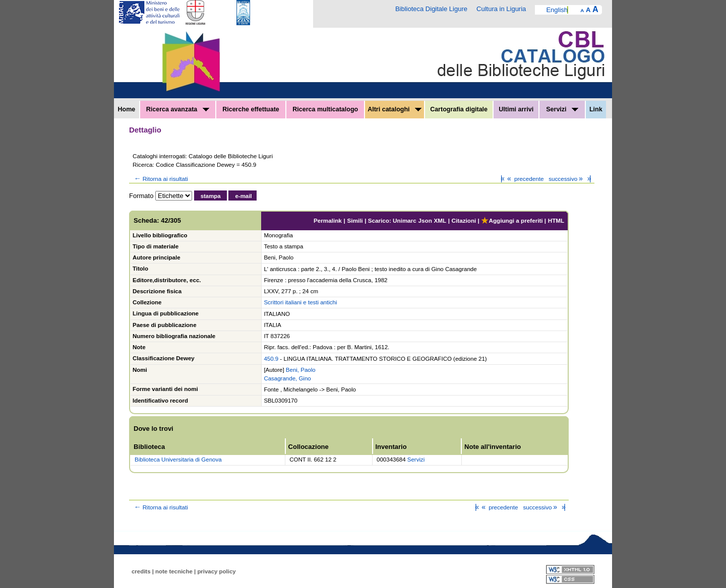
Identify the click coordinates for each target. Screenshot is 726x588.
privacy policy (216, 571)
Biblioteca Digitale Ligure (431, 9)
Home (127, 109)
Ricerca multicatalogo (325, 109)
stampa (211, 196)
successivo (566, 179)
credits (141, 571)
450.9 (271, 359)
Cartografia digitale (459, 109)
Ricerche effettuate (251, 109)
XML (440, 220)
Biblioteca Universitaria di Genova (178, 460)
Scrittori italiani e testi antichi (300, 302)
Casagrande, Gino (287, 378)
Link (596, 109)
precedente (525, 179)
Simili (355, 220)
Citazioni (464, 220)
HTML (556, 220)
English (557, 10)
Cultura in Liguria (501, 9)
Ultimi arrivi (516, 109)
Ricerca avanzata (178, 109)
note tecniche (174, 571)
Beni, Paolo (301, 370)
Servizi (562, 109)
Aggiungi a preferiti (512, 220)
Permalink (328, 220)
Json (425, 220)
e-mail (243, 196)
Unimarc (405, 220)
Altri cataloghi (395, 109)
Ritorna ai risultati (160, 179)
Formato (141, 196)
